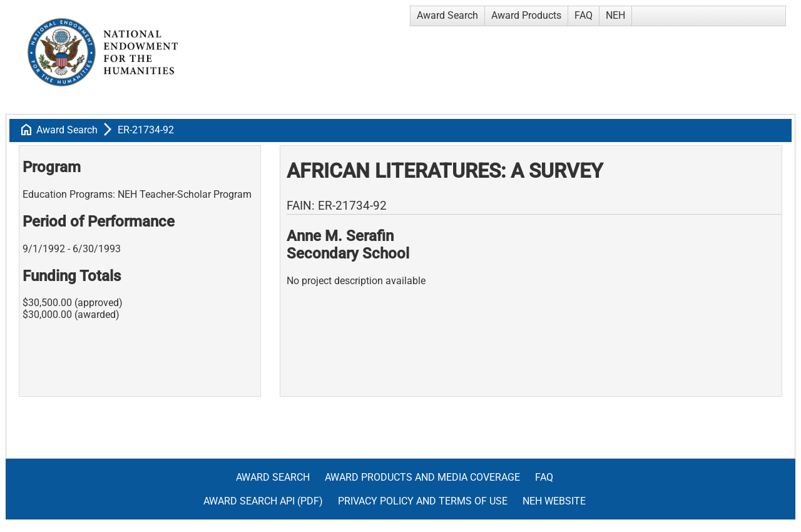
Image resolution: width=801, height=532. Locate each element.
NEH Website (554, 501)
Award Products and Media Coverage (422, 477)
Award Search (447, 15)
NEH (615, 15)
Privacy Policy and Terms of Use (423, 501)
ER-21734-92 (146, 130)
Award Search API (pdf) (263, 501)
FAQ (584, 15)
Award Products (526, 15)
